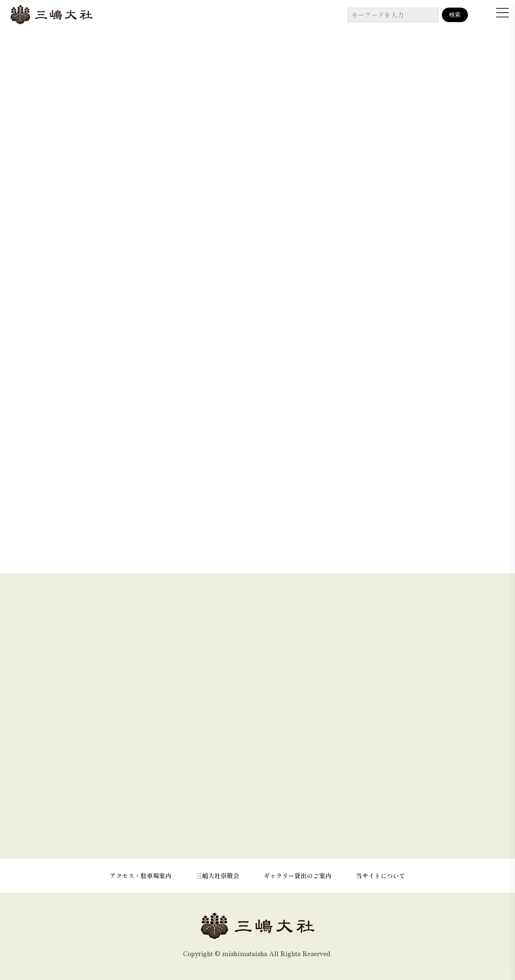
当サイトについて (381, 876)
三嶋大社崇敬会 (217, 876)
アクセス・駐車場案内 (141, 876)
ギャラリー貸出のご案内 (298, 876)
